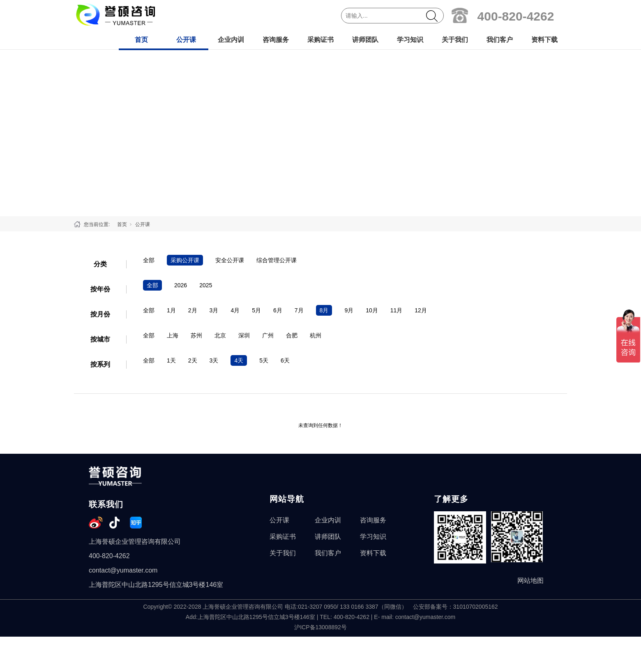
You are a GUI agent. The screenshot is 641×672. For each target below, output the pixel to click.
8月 (324, 310)
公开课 (186, 40)
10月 (372, 310)
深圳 (244, 335)
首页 (141, 40)
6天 (285, 360)
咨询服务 (276, 40)
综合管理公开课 (277, 260)
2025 (206, 285)
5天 (264, 360)
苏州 (196, 335)
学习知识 (410, 40)
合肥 (292, 335)
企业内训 (231, 40)
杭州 (316, 335)
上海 (173, 335)
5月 (256, 310)
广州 (268, 335)
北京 (220, 335)
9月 (349, 310)
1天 (171, 360)
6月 (278, 310)
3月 (214, 310)
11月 (397, 310)
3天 (214, 360)
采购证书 (320, 40)
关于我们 (455, 40)
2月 (193, 310)
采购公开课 (185, 260)
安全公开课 (230, 260)
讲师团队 (365, 40)
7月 (299, 310)
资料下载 (544, 40)
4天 (239, 360)
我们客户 (500, 40)
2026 (181, 285)
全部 (149, 260)
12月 (421, 310)
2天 (193, 360)
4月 (235, 310)
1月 (171, 310)
